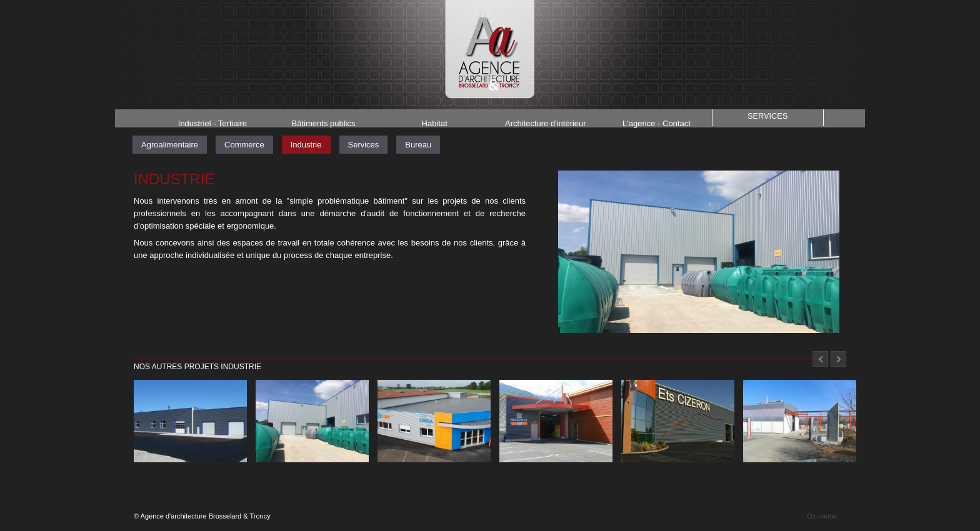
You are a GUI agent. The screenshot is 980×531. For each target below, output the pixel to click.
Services (767, 117)
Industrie (306, 145)
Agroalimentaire (170, 145)
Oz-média (822, 516)
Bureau (418, 145)
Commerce (244, 145)
